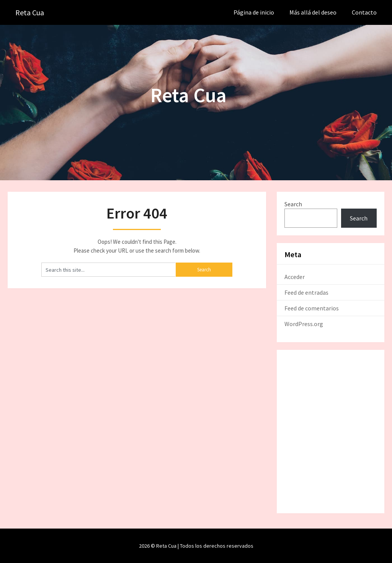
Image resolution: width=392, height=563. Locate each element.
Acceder (295, 277)
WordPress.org (304, 324)
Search (293, 204)
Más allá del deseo (313, 12)
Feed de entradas (306, 292)
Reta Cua (30, 12)
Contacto (364, 12)
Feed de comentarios (312, 308)
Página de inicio (254, 12)
